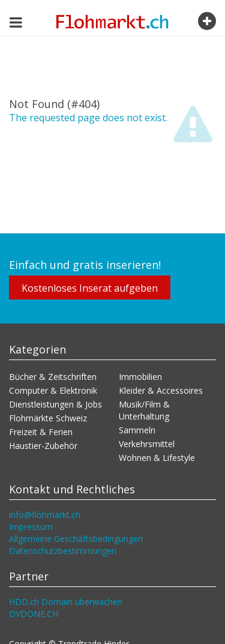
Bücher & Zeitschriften (53, 377)
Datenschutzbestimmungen (63, 551)
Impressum (31, 527)
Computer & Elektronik (53, 390)
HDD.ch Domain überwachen (66, 602)
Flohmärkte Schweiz (48, 418)
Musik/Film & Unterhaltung (144, 410)
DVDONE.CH (34, 614)
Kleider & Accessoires (161, 390)
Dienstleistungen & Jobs (55, 404)
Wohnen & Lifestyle (157, 458)
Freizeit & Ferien (41, 432)
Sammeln (137, 430)
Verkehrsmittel (147, 444)
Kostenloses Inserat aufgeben (90, 288)
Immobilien (140, 377)
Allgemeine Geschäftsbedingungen (76, 539)
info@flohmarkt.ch (45, 515)
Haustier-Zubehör (43, 446)
